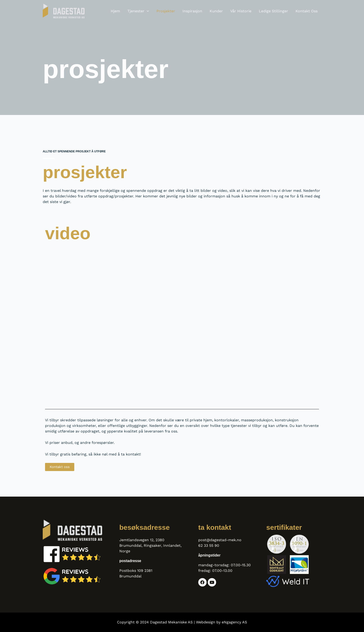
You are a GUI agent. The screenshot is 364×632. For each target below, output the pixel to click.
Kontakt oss (307, 11)
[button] (147, 11)
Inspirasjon (192, 11)
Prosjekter (166, 11)
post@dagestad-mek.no (220, 540)
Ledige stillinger (273, 11)
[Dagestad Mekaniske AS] (64, 11)
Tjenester (138, 11)
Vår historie (241, 11)
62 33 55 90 (209, 545)
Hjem (115, 11)
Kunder (216, 11)
